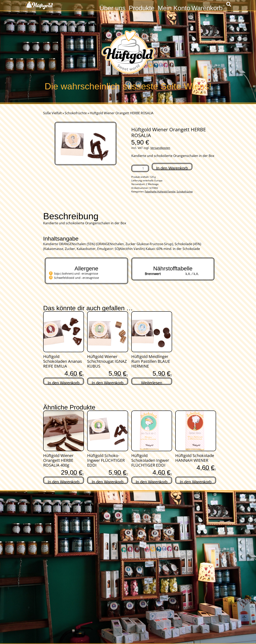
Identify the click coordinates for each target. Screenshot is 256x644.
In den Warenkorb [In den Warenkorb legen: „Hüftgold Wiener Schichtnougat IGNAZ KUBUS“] (108, 382)
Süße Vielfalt (53, 113)
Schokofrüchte (76, 113)
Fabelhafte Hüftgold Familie (160, 192)
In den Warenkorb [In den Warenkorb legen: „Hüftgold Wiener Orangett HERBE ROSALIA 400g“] (64, 481)
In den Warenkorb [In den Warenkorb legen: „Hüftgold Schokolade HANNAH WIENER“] (196, 481)
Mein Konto (174, 8)
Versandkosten (160, 148)
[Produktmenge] (140, 168)
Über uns (112, 8)
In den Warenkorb (172, 168)
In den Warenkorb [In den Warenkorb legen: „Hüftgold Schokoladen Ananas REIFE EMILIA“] (64, 382)
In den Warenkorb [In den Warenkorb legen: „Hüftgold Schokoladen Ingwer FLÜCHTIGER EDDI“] (152, 481)
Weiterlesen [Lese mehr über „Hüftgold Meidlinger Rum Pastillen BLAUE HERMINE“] (152, 382)
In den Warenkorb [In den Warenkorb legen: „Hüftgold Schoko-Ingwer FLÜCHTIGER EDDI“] (108, 481)
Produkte (142, 8)
